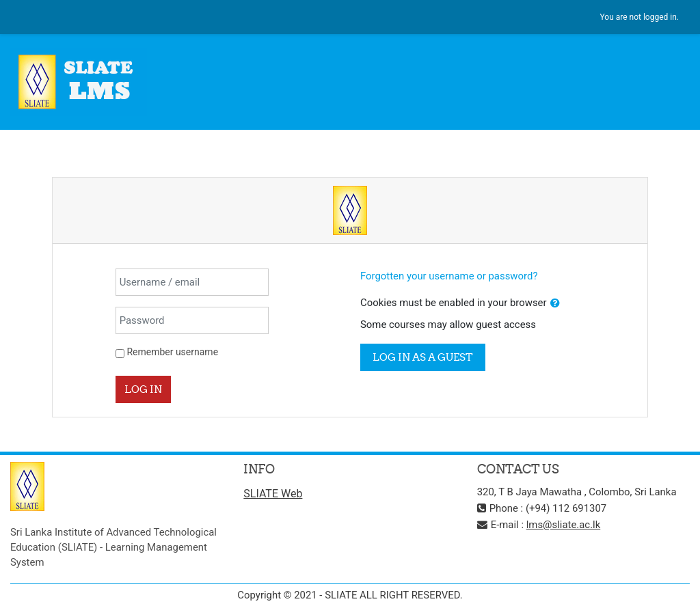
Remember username (172, 352)
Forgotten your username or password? (449, 276)
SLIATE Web (273, 494)
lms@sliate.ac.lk (564, 525)
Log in (143, 389)
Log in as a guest (423, 357)
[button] (555, 303)
